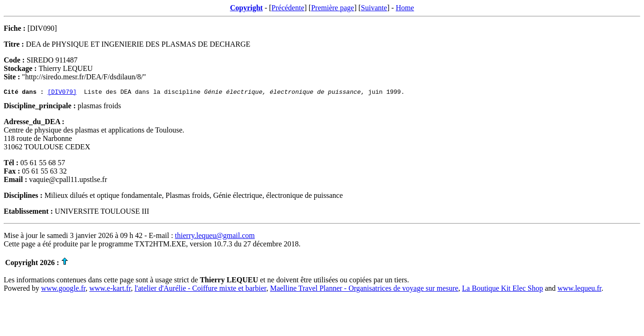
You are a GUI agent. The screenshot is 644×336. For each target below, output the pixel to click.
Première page (333, 8)
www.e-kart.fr (110, 290)
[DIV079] (62, 93)
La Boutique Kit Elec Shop (502, 290)
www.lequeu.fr (580, 290)
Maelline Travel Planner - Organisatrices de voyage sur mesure (364, 290)
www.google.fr (63, 290)
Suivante (374, 8)
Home (405, 8)
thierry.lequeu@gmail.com (215, 237)
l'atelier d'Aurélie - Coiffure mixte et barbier (200, 290)
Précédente (288, 8)
